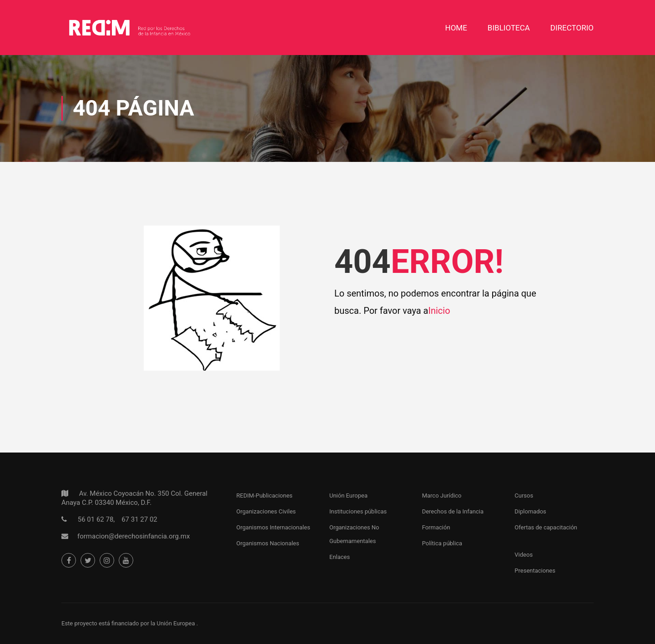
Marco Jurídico (442, 496)
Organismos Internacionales (273, 527)
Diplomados (530, 511)
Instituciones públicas (358, 511)
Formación (436, 527)
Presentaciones (535, 571)
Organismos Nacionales (268, 543)
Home (456, 28)
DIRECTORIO (572, 28)
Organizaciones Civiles (266, 511)
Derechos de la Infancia (453, 511)
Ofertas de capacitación (546, 527)
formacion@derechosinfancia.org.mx (134, 536)
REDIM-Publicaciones (265, 496)
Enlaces (340, 557)
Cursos (524, 496)
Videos (524, 555)
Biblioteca (509, 28)
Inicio (439, 311)
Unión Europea (348, 496)
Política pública (442, 543)
